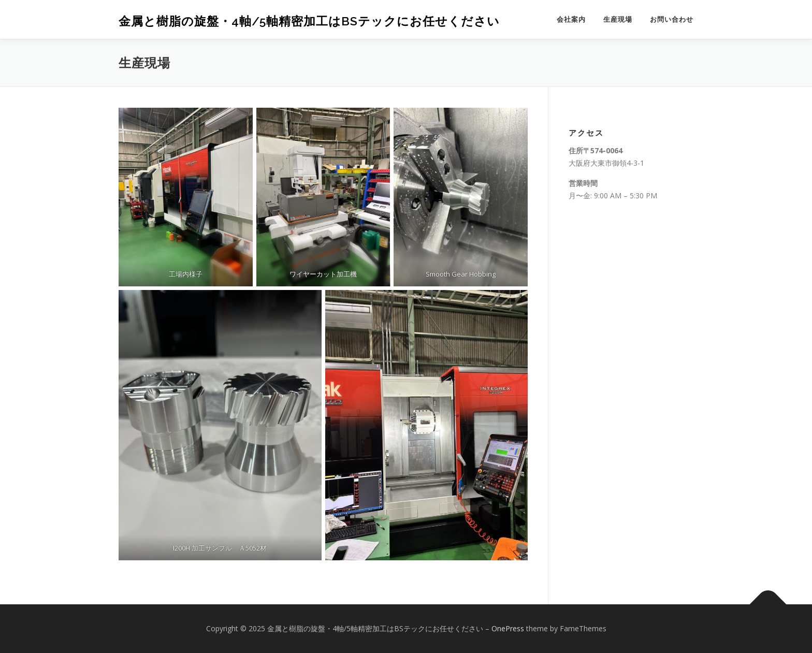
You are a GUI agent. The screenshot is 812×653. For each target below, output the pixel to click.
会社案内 (571, 19)
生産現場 (618, 19)
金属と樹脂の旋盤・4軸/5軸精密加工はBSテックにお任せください (309, 21)
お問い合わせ (672, 19)
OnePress (508, 628)
